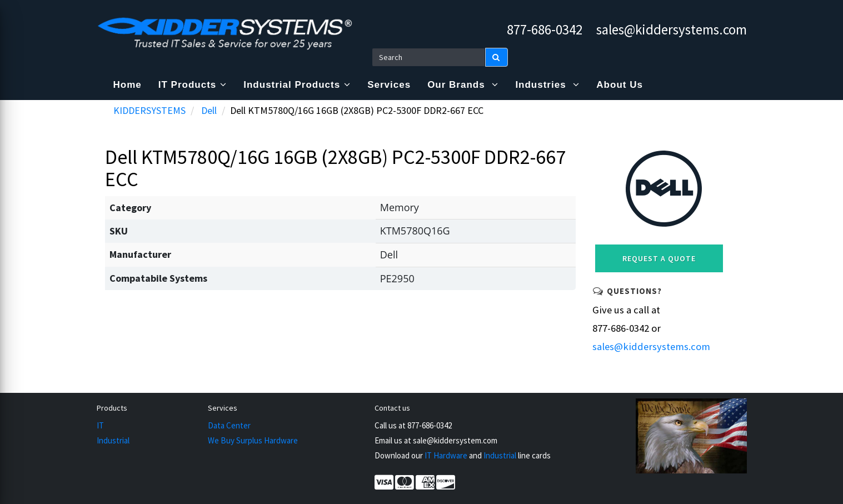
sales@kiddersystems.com (672, 29)
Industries (547, 85)
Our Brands (463, 85)
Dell (209, 110)
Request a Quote (659, 258)
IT (100, 425)
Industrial (113, 440)
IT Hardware (446, 455)
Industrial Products (297, 85)
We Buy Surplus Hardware (253, 440)
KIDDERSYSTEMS (149, 110)
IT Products (193, 85)
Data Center (229, 425)
